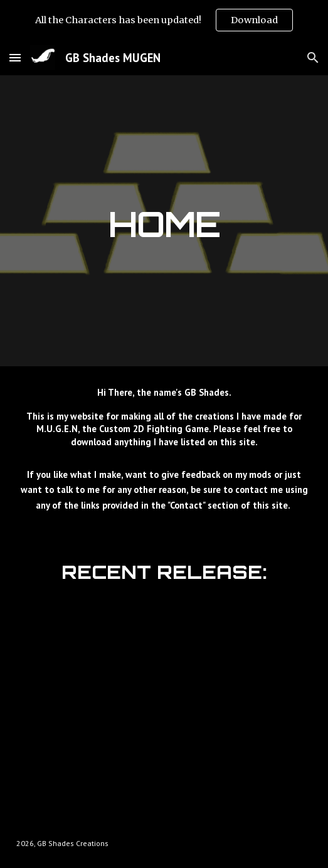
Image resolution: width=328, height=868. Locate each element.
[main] (164, 221)
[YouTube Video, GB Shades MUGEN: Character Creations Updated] (164, 700)
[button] (15, 57)
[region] (164, 20)
